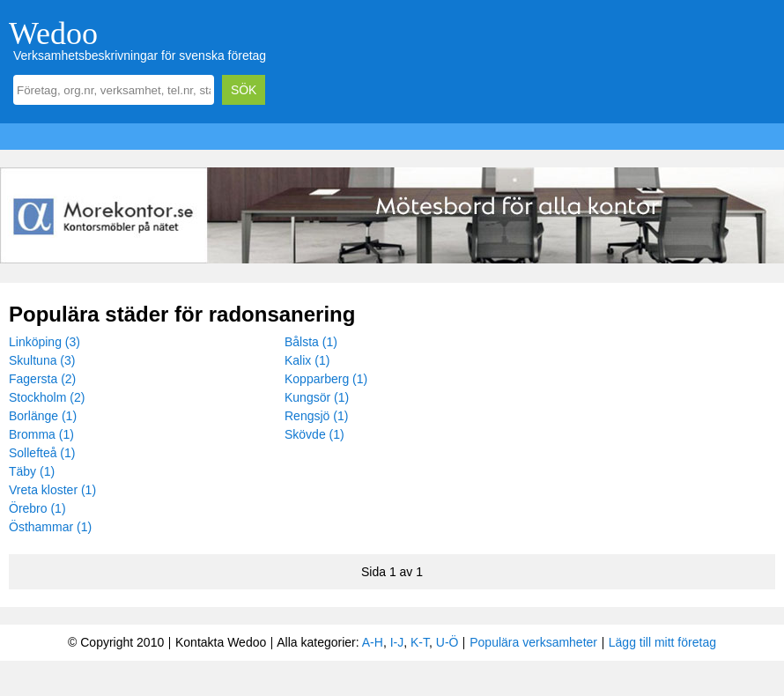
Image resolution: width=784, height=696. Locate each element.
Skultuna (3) (42, 360)
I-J (397, 642)
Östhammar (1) (50, 527)
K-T (420, 642)
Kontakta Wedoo (221, 642)
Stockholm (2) (47, 397)
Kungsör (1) (317, 397)
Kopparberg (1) (326, 379)
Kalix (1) (307, 360)
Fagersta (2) (42, 379)
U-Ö (447, 642)
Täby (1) (32, 471)
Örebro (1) (37, 508)
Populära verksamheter (533, 642)
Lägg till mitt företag (662, 642)
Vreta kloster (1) (52, 490)
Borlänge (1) (43, 416)
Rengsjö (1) (316, 416)
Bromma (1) (41, 434)
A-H (373, 642)
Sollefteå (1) (42, 453)
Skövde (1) (314, 434)
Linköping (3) (44, 342)
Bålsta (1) (311, 342)
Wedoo (53, 33)
